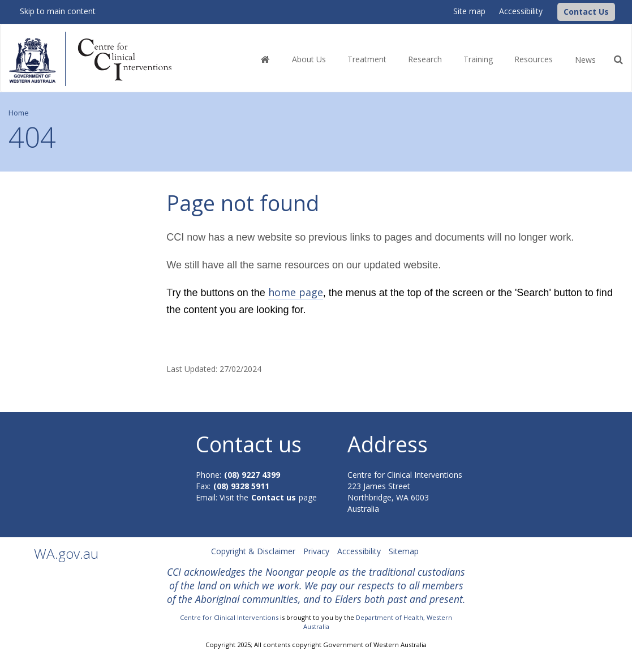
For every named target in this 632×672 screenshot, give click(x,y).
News (585, 60)
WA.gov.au (66, 553)
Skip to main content (58, 11)
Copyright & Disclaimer (253, 551)
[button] (586, 12)
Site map (469, 11)
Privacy (316, 551)
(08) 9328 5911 (241, 486)
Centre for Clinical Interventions (229, 617)
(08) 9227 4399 (252, 475)
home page (296, 292)
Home (19, 113)
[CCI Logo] (554, 11)
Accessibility (521, 11)
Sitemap (404, 551)
